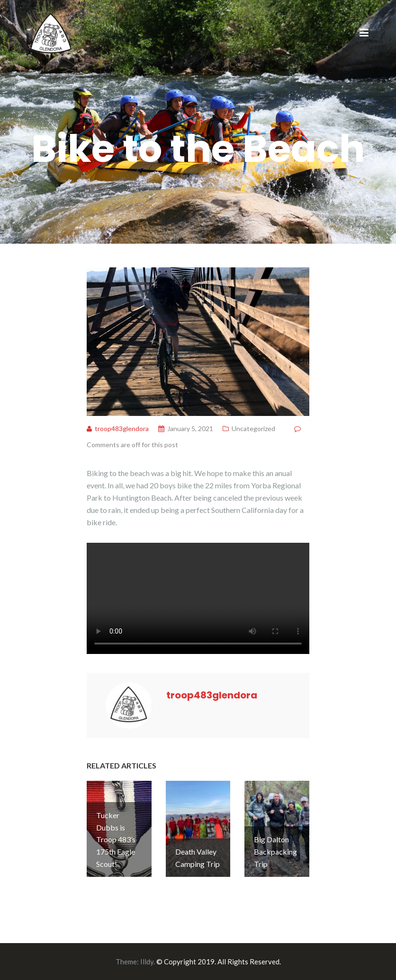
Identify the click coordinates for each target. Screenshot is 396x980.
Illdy (147, 962)
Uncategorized (253, 428)
